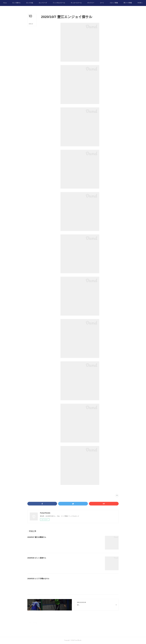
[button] (12, 3)
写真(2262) (44, 489)
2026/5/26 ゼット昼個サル (37, 558)
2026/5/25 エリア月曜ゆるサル (38, 579)
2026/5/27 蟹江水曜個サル (37, 537)
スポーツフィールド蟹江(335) (55, 489)
